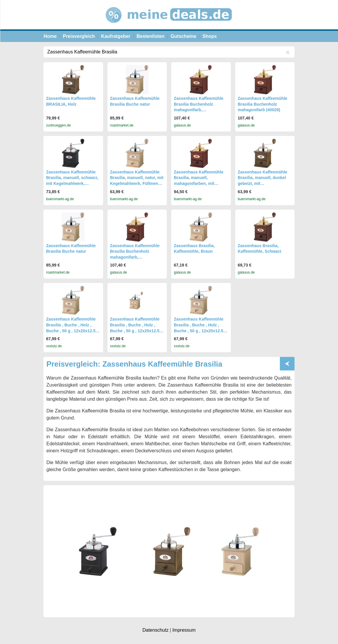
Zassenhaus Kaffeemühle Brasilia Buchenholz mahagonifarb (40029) (263, 104)
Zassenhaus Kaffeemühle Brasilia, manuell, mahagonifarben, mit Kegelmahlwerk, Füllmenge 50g (200, 183)
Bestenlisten (150, 36)
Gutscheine (183, 36)
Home (50, 36)
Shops (210, 36)
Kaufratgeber (116, 36)
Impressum (184, 630)
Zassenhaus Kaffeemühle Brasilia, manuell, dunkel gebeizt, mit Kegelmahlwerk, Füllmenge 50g (264, 183)
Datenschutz (155, 630)
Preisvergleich (79, 36)
